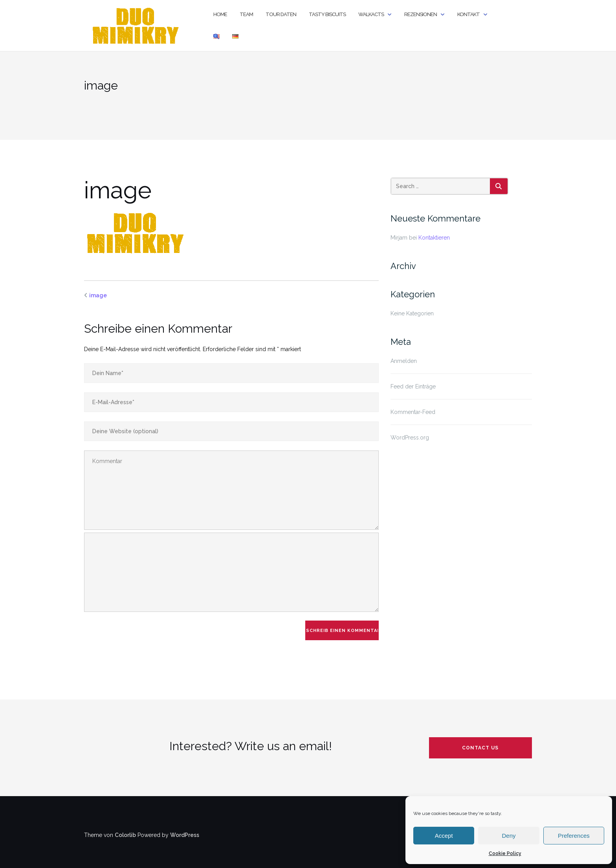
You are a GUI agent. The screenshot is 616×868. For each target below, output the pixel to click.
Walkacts (371, 14)
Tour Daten (281, 14)
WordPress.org (410, 438)
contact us (480, 748)
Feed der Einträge (413, 386)
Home (220, 14)
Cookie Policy (505, 853)
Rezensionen (421, 14)
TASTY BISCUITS (327, 14)
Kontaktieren (434, 238)
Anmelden (404, 361)
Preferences (574, 836)
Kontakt (468, 14)
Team (246, 14)
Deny (509, 836)
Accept (444, 836)
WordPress (185, 835)
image (98, 295)
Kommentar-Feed (413, 412)
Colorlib (125, 835)
